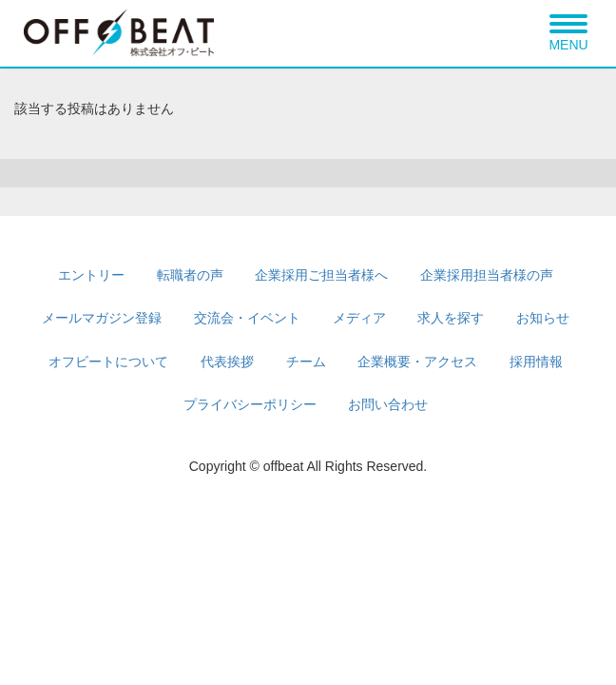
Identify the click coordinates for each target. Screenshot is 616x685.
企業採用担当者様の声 (487, 275)
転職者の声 (190, 275)
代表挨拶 (227, 362)
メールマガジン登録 (102, 318)
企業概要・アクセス (417, 362)
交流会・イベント (247, 318)
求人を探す (451, 318)
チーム (306, 362)
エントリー (91, 275)
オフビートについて (108, 362)
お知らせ (543, 318)
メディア (359, 318)
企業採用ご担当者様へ (321, 275)
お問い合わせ (388, 404)
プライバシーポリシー (250, 404)
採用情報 (536, 362)
